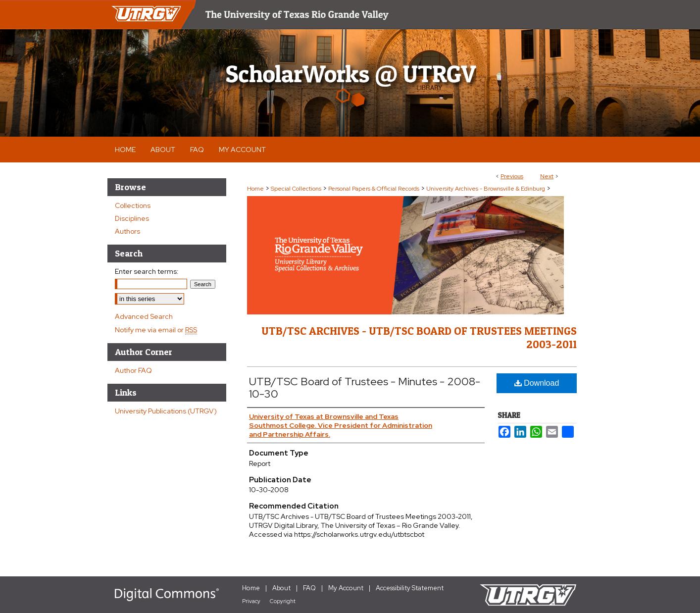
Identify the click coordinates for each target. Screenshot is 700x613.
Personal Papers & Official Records (374, 189)
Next (547, 176)
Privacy (251, 601)
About (281, 588)
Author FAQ (133, 370)
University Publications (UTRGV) (166, 411)
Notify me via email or (156, 330)
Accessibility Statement (410, 588)
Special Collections (296, 189)
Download (537, 383)
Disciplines (132, 218)
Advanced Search (144, 316)
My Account (346, 588)
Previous (512, 176)
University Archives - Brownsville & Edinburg (486, 189)
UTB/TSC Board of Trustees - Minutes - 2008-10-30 (365, 388)
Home (255, 189)
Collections (133, 205)
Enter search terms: (147, 271)
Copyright (283, 601)
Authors (127, 231)
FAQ (309, 588)
